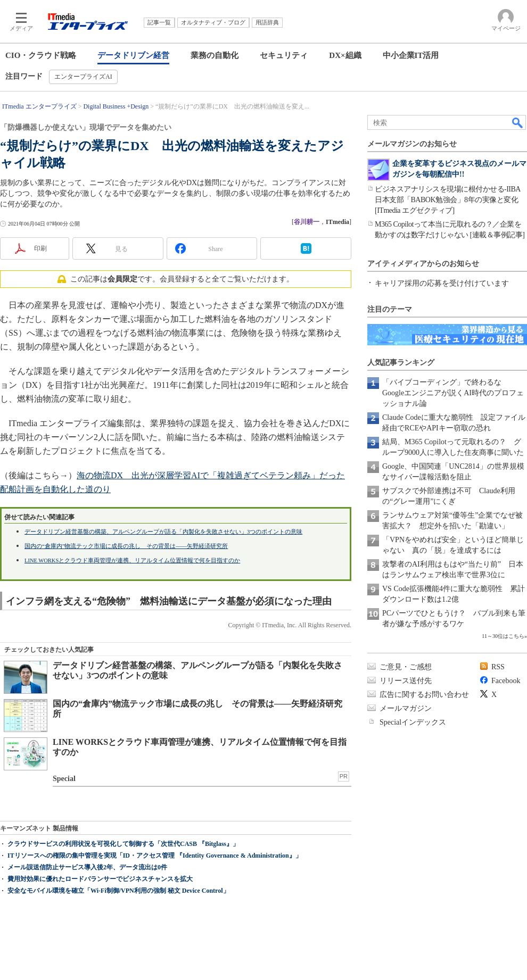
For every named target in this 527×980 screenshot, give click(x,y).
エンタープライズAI (83, 77)
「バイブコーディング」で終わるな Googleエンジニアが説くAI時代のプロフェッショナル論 (453, 393)
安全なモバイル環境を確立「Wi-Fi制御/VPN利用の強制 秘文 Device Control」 (118, 891)
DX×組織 (345, 55)
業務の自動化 (215, 55)
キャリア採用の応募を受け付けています (442, 283)
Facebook (506, 681)
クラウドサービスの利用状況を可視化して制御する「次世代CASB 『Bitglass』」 (123, 844)
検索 (518, 122)
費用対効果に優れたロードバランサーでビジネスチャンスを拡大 (100, 879)
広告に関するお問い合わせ (424, 695)
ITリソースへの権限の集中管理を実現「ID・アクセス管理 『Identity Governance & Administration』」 (155, 856)
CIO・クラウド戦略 (41, 55)
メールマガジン (406, 708)
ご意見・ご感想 (406, 667)
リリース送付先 (406, 681)
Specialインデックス (413, 722)
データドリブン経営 (133, 55)
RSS (498, 667)
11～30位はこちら (503, 636)
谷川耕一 (307, 222)
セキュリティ (284, 55)
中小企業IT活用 (411, 55)
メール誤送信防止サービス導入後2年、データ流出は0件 (87, 867)
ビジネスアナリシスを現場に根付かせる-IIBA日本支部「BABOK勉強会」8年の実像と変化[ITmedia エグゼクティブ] (448, 200)
